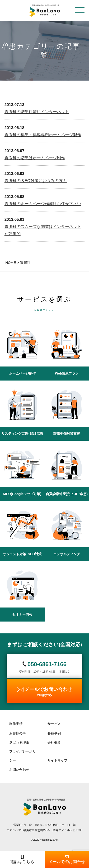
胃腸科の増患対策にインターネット (37, 112)
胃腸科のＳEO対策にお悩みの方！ (36, 181)
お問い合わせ (19, 770)
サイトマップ (57, 760)
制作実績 (16, 724)
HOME (11, 263)
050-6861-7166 (47, 664)
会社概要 (54, 743)
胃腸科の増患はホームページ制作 (35, 158)
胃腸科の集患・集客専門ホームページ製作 (43, 135)
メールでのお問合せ (67, 859)
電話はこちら (22, 859)
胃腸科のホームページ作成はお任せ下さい (43, 204)
